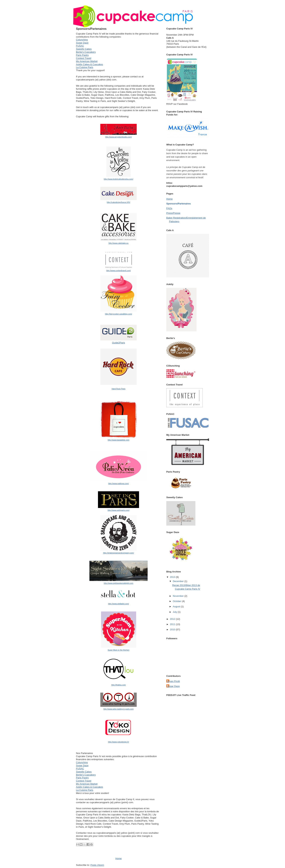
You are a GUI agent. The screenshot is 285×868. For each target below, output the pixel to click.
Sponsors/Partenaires (178, 204)
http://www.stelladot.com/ (119, 604)
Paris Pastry (82, 55)
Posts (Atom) (97, 865)
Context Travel (84, 58)
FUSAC (80, 46)
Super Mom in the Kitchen (119, 650)
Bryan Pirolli (173, 681)
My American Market (87, 61)
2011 (173, 624)
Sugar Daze (82, 43)
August (177, 606)
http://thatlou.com (119, 685)
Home (119, 858)
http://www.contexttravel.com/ (118, 271)
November (179, 596)
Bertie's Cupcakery (86, 52)
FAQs (169, 208)
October (177, 601)
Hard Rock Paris (119, 389)
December (179, 581)
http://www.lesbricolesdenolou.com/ (119, 179)
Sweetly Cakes (84, 49)
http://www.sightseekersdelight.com (119, 583)
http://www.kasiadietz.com (119, 440)
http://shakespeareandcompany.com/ (119, 553)
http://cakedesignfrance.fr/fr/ (119, 202)
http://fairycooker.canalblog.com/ (118, 314)
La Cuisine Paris (85, 67)
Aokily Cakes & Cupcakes (90, 64)
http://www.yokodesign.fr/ (119, 742)
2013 (173, 577)
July (175, 612)
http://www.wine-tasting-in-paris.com (119, 709)
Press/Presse (173, 213)
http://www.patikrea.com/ (118, 484)
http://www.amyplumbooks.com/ (119, 137)
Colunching (82, 40)
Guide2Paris (119, 343)
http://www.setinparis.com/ (119, 510)
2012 (173, 619)
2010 (173, 630)
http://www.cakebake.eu (119, 243)
